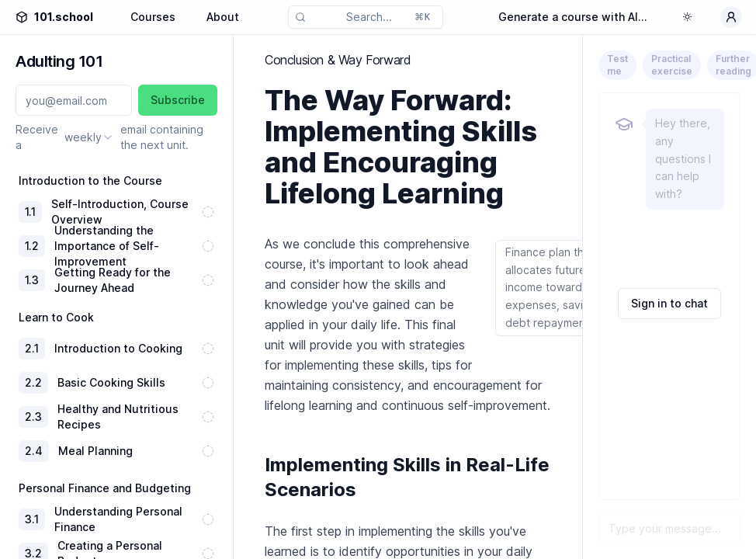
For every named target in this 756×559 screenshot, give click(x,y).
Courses (153, 17)
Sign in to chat (669, 303)
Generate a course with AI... (573, 17)
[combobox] (89, 137)
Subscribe (178, 100)
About (223, 17)
